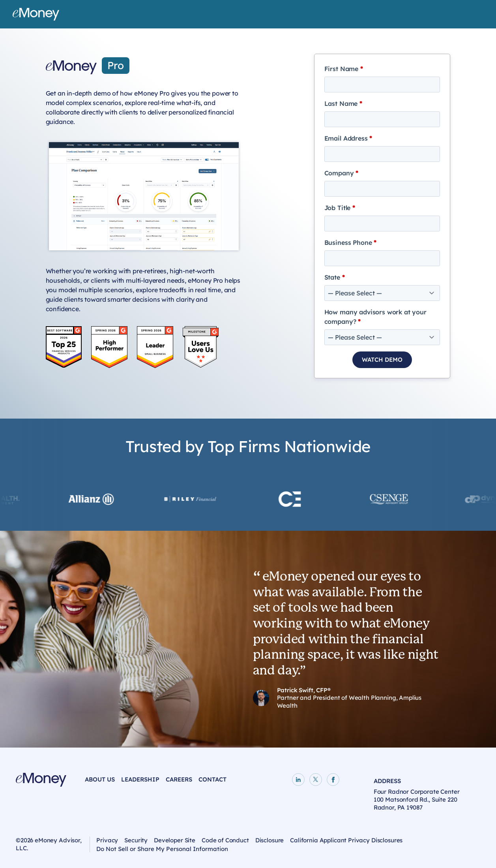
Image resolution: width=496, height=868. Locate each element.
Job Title (340, 208)
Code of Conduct (225, 840)
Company (342, 173)
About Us (100, 779)
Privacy (107, 840)
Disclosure (270, 840)
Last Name (343, 103)
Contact (212, 779)
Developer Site (175, 840)
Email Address (348, 138)
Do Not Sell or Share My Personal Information (162, 850)
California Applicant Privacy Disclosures (346, 840)
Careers (179, 779)
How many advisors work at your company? (375, 317)
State (335, 277)
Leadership (140, 779)
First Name (344, 69)
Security (136, 840)
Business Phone (350, 242)
